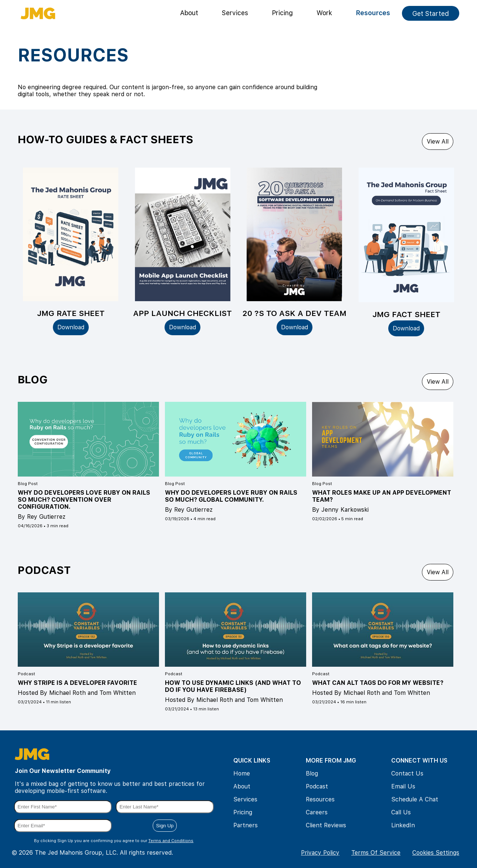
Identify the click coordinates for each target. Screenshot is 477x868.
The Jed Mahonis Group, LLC (76, 853)
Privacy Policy (320, 853)
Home (242, 773)
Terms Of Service (376, 853)
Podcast (317, 786)
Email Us (403, 786)
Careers (317, 812)
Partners (246, 825)
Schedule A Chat (415, 799)
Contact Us (407, 773)
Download (71, 327)
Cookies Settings (436, 853)
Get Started (431, 14)
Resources (373, 13)
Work (324, 13)
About (189, 13)
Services (235, 13)
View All (438, 142)
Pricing (282, 13)
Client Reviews (326, 825)
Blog (312, 773)
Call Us (401, 812)
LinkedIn (403, 825)
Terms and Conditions (171, 841)
